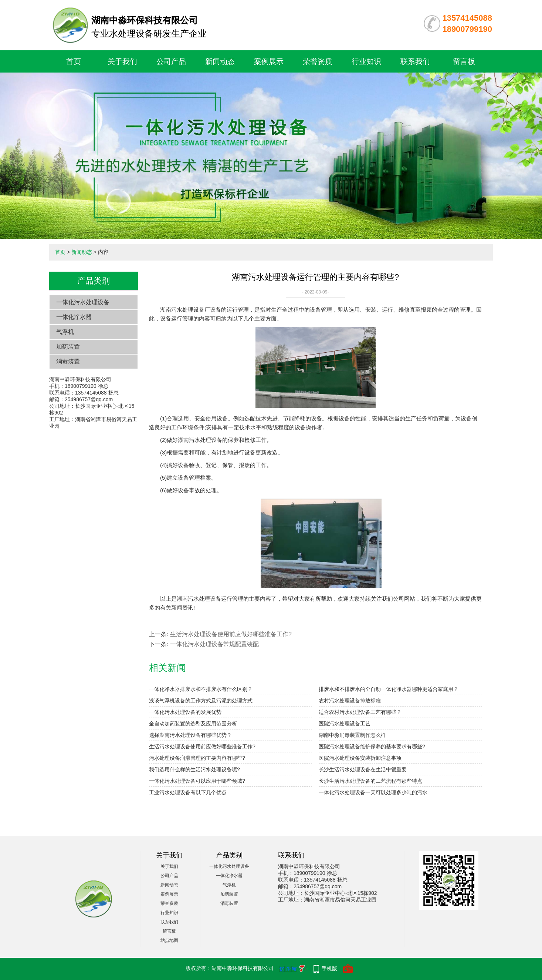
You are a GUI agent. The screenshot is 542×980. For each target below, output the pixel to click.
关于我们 (122, 61)
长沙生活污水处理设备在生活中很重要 (363, 769)
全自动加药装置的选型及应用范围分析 (193, 724)
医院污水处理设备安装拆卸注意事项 (360, 758)
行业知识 (366, 61)
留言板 (464, 61)
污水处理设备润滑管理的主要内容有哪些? (197, 758)
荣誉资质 (318, 61)
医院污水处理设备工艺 (345, 724)
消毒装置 (68, 361)
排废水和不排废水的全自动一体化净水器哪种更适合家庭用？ (389, 689)
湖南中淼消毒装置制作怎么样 (352, 735)
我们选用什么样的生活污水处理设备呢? (194, 769)
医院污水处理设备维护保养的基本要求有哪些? (372, 746)
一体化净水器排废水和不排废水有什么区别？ (201, 689)
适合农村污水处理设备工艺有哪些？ (360, 712)
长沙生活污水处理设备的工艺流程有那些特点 (370, 781)
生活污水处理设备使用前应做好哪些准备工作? (231, 634)
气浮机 (65, 332)
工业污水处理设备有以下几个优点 (188, 792)
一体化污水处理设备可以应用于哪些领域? (197, 781)
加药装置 (68, 347)
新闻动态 (220, 61)
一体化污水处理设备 (83, 302)
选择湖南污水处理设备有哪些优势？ (190, 735)
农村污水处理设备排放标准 (350, 701)
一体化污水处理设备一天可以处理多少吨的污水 (373, 792)
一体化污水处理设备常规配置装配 (214, 644)
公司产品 (171, 61)
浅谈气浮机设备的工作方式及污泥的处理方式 (201, 701)
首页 (74, 61)
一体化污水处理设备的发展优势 (185, 712)
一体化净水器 (74, 317)
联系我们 (415, 61)
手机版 (329, 969)
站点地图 (169, 940)
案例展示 (269, 61)
